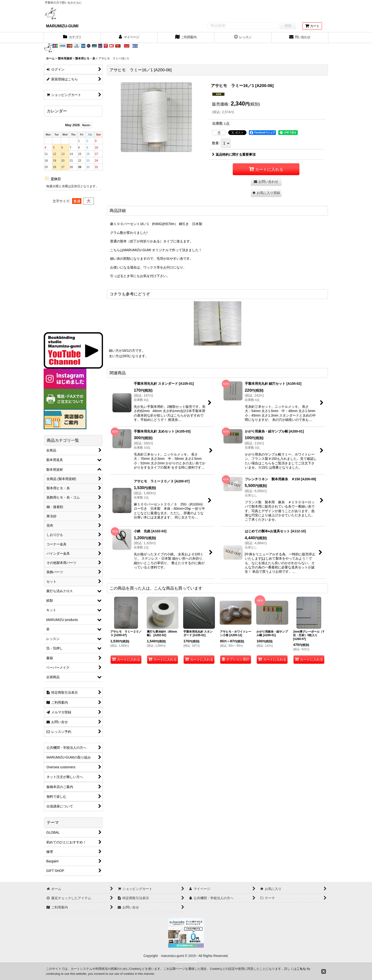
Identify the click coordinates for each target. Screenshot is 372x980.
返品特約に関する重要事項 (234, 154)
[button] (266, 193)
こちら (301, 969)
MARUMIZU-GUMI (62, 26)
